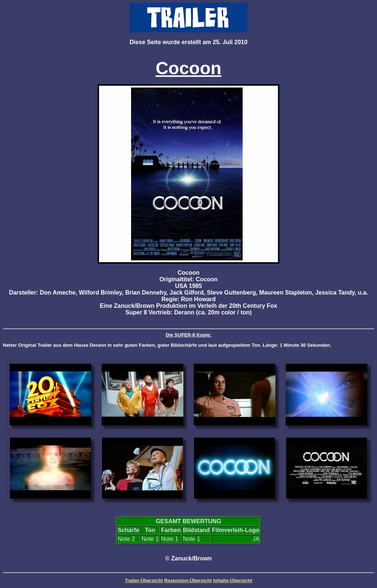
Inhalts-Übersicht (233, 580)
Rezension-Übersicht (188, 580)
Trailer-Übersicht (144, 580)
